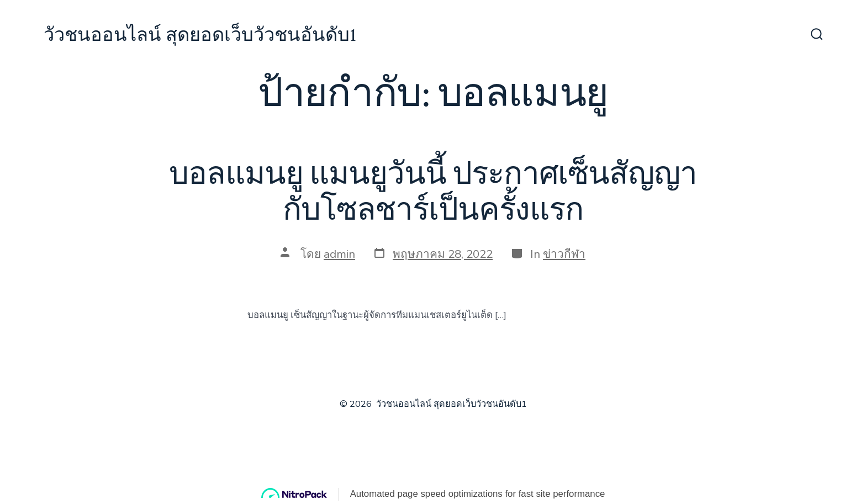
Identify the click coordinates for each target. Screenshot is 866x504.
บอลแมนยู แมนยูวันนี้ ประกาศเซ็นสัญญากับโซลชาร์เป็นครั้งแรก (433, 192)
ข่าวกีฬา (564, 254)
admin (339, 254)
